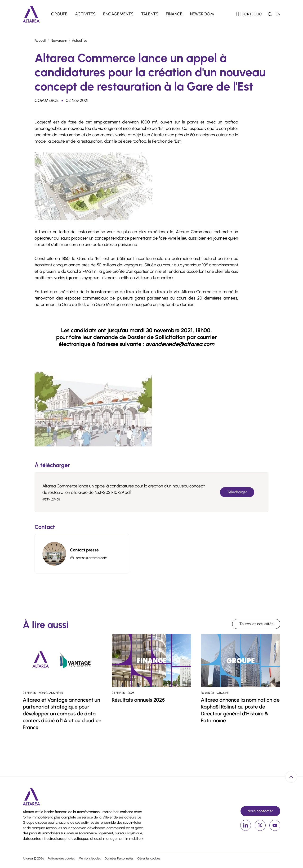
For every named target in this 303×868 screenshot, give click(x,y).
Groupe (59, 14)
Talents (150, 14)
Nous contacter (260, 811)
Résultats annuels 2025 (138, 700)
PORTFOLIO (249, 14)
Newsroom (202, 14)
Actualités (80, 41)
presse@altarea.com (91, 558)
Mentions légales (90, 858)
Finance (174, 14)
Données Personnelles (119, 858)
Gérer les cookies (149, 858)
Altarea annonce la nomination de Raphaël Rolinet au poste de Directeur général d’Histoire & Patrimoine (240, 710)
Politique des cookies (61, 858)
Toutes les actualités (256, 624)
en (278, 14)
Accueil (40, 41)
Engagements (118, 14)
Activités (85, 14)
